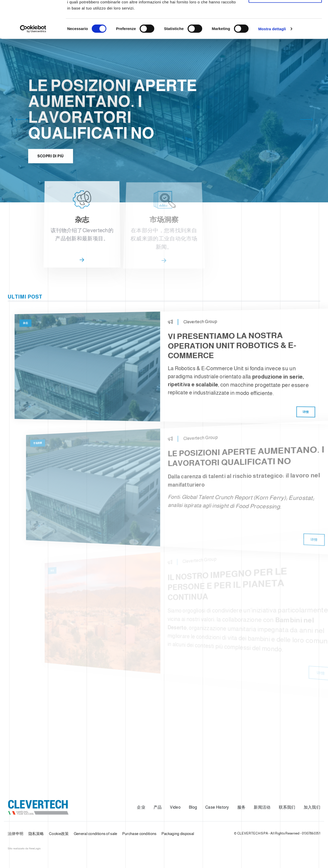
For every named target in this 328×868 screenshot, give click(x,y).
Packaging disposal (178, 834)
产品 (158, 807)
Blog (193, 807)
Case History (217, 807)
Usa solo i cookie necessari (285, 30)
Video (175, 807)
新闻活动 (262, 807)
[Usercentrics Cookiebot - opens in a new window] (33, 64)
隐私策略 (36, 834)
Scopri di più (51, 162)
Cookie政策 (59, 834)
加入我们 (312, 807)
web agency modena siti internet (24, 849)
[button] (22, 120)
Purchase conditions (139, 834)
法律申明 (16, 834)
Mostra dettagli (272, 64)
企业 (141, 807)
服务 (242, 807)
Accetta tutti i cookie (285, 13)
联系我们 (287, 807)
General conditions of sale (96, 834)
